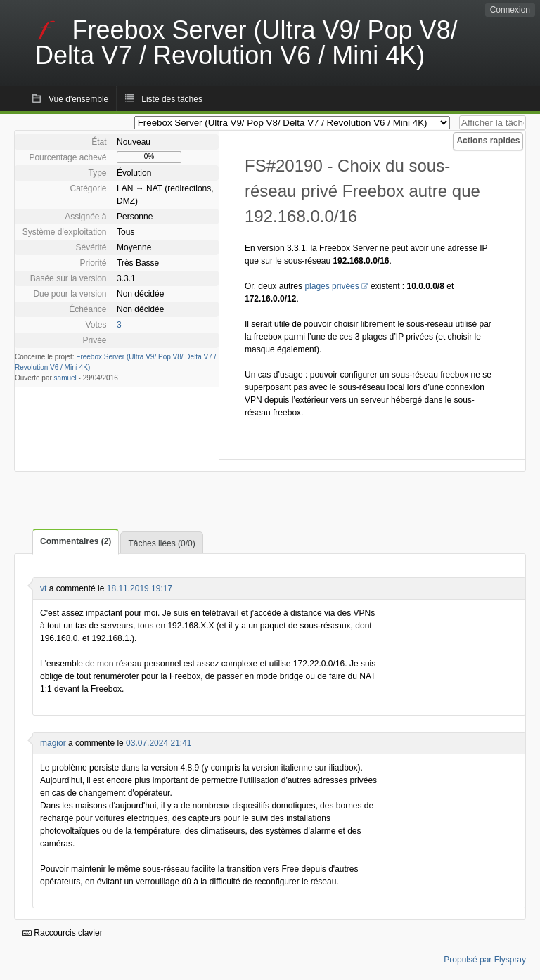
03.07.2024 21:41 (159, 743)
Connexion (510, 10)
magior (53, 743)
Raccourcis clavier (63, 933)
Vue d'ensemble (78, 99)
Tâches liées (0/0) (161, 543)
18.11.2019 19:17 (140, 588)
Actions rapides (488, 141)
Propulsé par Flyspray (485, 960)
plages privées (332, 286)
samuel (65, 378)
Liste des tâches (172, 99)
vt (43, 588)
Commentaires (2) (76, 541)
